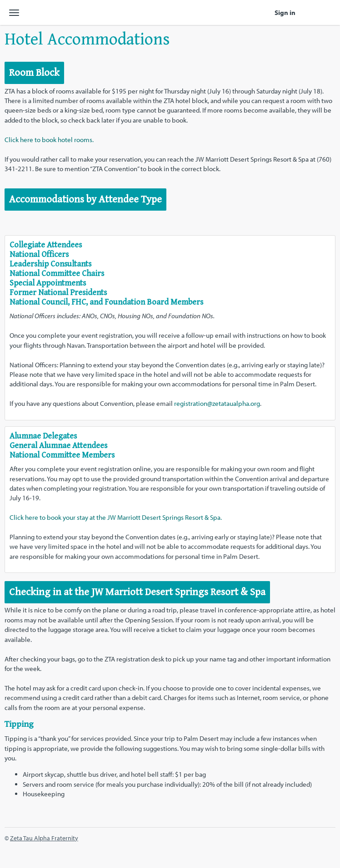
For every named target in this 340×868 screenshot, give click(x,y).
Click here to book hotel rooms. (49, 140)
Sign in (285, 12)
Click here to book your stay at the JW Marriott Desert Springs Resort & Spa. (116, 517)
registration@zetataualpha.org (217, 403)
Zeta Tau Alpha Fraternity (44, 838)
